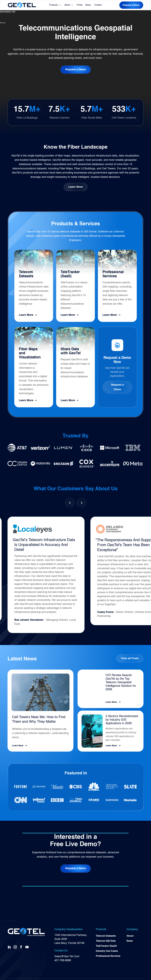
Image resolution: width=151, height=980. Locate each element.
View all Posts (130, 658)
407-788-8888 (63, 960)
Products (54, 5)
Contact (98, 5)
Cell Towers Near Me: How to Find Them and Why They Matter (39, 720)
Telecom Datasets (106, 936)
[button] (81, 503)
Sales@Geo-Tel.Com (67, 956)
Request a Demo (131, 5)
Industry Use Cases (107, 951)
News (88, 5)
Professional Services (108, 956)
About (67, 5)
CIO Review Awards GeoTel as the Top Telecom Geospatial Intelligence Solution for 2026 (121, 682)
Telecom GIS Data (106, 941)
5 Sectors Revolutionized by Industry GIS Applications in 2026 (122, 720)
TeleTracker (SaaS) (106, 946)
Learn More (76, 187)
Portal (79, 5)
